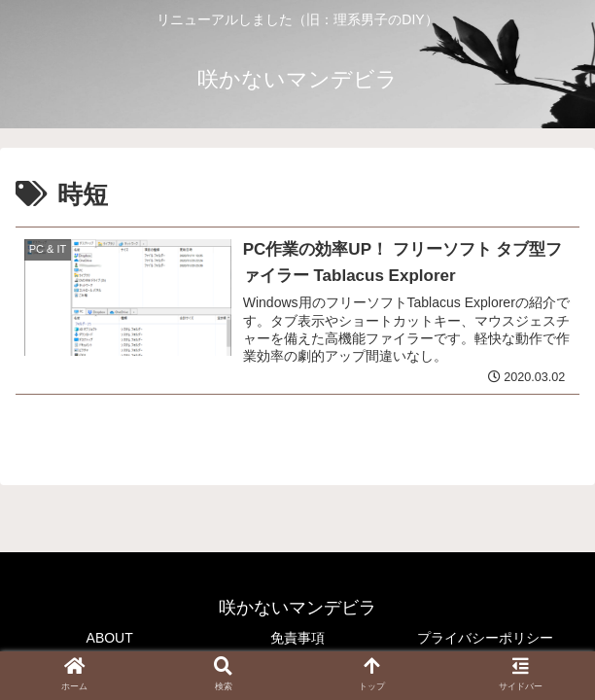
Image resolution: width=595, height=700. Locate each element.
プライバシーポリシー (485, 638)
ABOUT (110, 638)
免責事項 (297, 638)
